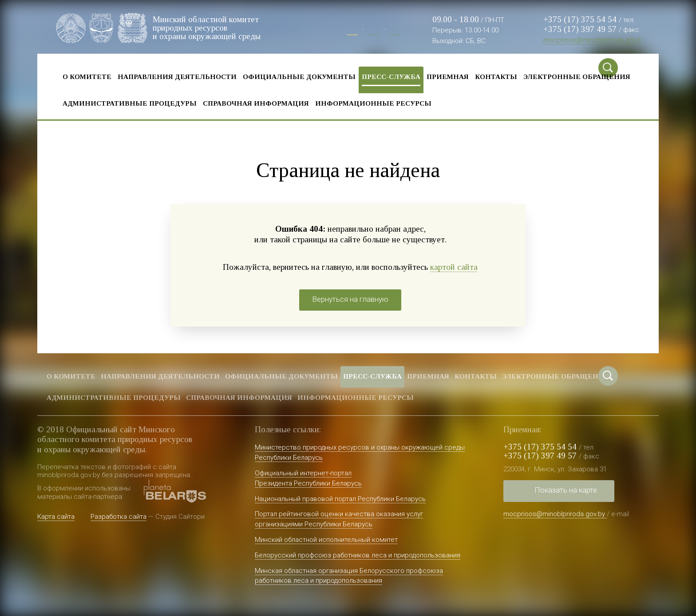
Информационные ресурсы (373, 103)
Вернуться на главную (350, 299)
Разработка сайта (119, 517)
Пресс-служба (391, 77)
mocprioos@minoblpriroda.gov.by (594, 40)
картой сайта (454, 267)
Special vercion (634, 68)
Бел (374, 30)
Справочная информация (256, 103)
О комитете (87, 77)
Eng (395, 30)
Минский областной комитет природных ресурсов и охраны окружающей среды (207, 28)
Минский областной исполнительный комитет (326, 540)
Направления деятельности (177, 77)
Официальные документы (299, 77)
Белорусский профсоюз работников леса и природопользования (358, 555)
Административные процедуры (130, 103)
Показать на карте (566, 490)
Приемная (448, 77)
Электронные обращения (577, 77)
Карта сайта (56, 517)
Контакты (496, 77)
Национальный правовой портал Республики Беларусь (340, 499)
